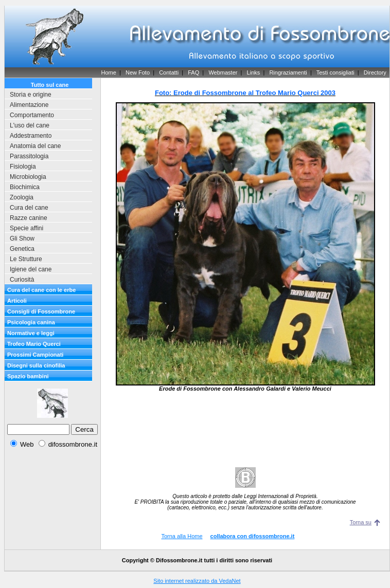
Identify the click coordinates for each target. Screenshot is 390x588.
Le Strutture (26, 259)
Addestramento (31, 136)
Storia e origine (31, 95)
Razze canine (29, 218)
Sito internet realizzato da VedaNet (197, 581)
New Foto (138, 72)
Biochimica (25, 187)
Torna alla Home (182, 536)
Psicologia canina (31, 322)
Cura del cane (29, 208)
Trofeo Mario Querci (34, 344)
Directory (375, 72)
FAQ (193, 72)
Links (254, 72)
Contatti (169, 72)
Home (108, 72)
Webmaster (223, 72)
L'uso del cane (30, 125)
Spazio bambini (28, 376)
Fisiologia (23, 167)
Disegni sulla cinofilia (36, 365)
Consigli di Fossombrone (41, 311)
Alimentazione (29, 105)
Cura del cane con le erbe (41, 290)
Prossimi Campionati (35, 355)
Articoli (17, 301)
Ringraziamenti (288, 72)
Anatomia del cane (35, 146)
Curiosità (22, 280)
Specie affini (26, 228)
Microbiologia (28, 177)
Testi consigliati (335, 72)
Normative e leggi (31, 333)
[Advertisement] (245, 429)
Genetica (22, 249)
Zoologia (22, 197)
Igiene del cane (31, 269)
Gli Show (22, 238)
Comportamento (32, 115)
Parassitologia (29, 156)
